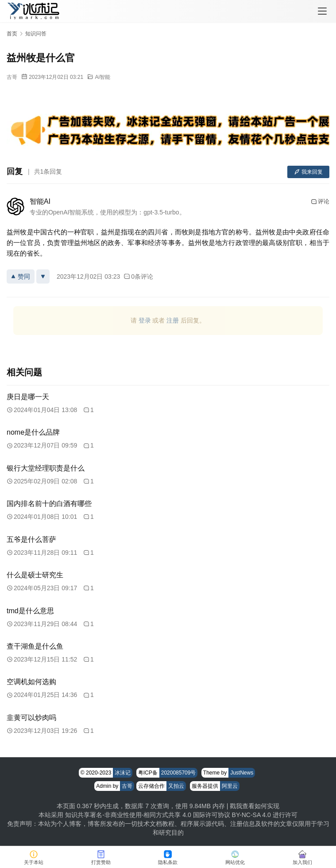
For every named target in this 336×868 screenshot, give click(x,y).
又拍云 (176, 786)
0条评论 (138, 276)
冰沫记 (123, 773)
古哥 (12, 77)
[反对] (43, 276)
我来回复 (308, 172)
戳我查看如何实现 (255, 806)
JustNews (242, 773)
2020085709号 (179, 773)
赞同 (21, 276)
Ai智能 (102, 77)
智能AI (40, 201)
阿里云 (230, 786)
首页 (12, 34)
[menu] (322, 11)
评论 (320, 202)
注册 (173, 320)
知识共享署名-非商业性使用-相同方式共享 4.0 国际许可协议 (148, 815)
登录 (145, 320)
